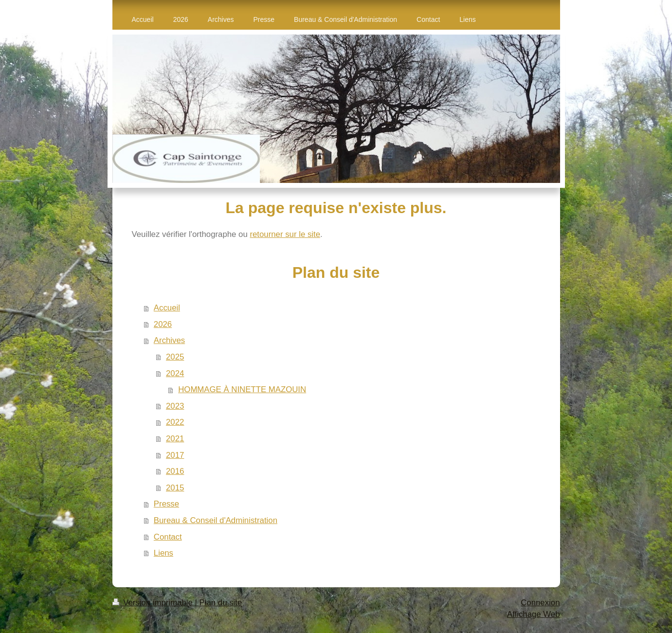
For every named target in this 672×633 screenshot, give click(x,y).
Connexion (540, 603)
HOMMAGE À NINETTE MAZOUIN (242, 389)
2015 (175, 488)
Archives (169, 340)
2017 (175, 455)
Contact (168, 537)
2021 (175, 439)
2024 (175, 373)
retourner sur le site (285, 234)
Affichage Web (534, 614)
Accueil (167, 308)
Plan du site (221, 603)
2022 (175, 422)
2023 (175, 406)
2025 (175, 357)
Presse (166, 504)
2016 (175, 471)
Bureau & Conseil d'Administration (216, 520)
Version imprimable (154, 603)
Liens (163, 553)
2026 (163, 324)
